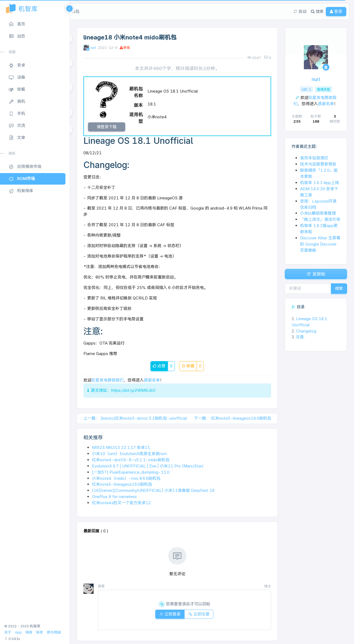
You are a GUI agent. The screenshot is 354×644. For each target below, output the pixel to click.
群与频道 (54, 632)
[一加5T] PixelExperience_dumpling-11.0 (131, 473)
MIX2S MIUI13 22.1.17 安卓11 (121, 449)
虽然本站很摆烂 (314, 158)
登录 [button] (329, 11)
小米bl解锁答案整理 (318, 213)
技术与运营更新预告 (318, 164)
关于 (8, 632)
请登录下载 (107, 127)
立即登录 (168, 615)
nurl (93, 48)
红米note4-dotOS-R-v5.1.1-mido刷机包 (131, 461)
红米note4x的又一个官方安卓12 (121, 504)
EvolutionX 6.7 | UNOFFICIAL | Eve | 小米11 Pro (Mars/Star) (148, 467)
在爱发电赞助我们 (108, 381)
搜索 (337, 292)
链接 (29, 632)
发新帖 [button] (316, 276)
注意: (298, 340)
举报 (125, 48)
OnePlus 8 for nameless (114, 498)
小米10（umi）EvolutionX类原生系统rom (129, 455)
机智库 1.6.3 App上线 (320, 183)
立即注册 (200, 615)
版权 (40, 632)
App (18, 632)
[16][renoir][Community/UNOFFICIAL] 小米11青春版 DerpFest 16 (153, 492)
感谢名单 (152, 381)
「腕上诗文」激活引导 (320, 219)
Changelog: (305, 334)
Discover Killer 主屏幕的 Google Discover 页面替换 (320, 244)
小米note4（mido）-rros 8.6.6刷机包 (126, 479)
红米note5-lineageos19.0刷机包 (122, 486)
